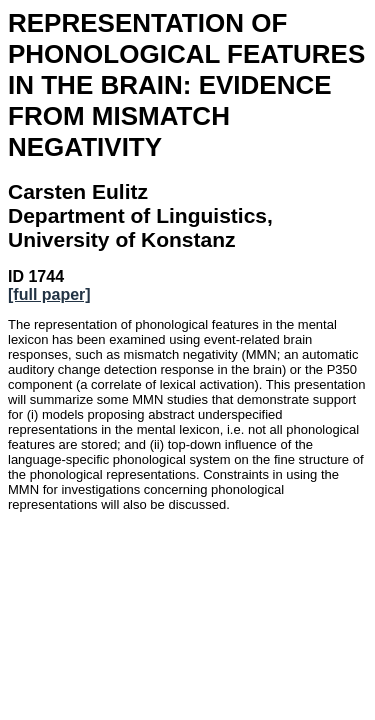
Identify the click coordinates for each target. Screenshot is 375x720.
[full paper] (49, 294)
